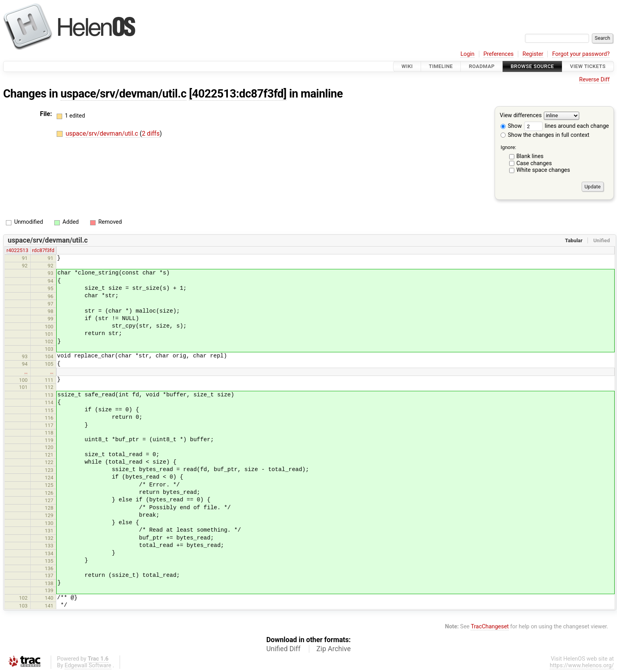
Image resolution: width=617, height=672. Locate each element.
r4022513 (18, 250)
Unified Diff (284, 649)
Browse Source (532, 66)
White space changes (543, 170)
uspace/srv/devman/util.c (124, 94)
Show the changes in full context (545, 135)
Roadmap (482, 66)
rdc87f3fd (43, 250)
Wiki (407, 66)
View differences (521, 116)
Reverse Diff (594, 80)
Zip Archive (333, 649)
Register (533, 54)
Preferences (498, 54)
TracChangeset (490, 627)
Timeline (441, 66)
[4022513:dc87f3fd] (238, 94)
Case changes (534, 163)
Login (467, 54)
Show (511, 126)
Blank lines (530, 156)
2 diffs (151, 133)
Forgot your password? (581, 54)
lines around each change (567, 126)
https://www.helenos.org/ (582, 666)
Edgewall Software (88, 666)
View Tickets (588, 66)
